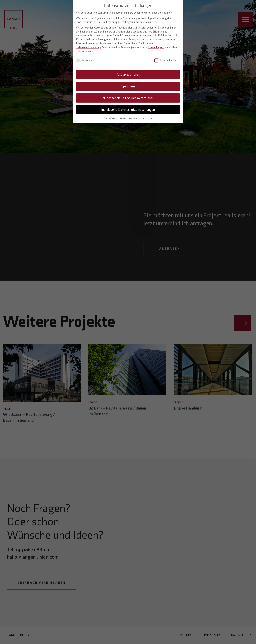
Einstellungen (156, 45)
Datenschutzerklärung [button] (130, 116)
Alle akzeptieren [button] (128, 72)
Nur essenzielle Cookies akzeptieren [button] (128, 95)
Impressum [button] (147, 116)
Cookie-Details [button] (111, 116)
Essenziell (85, 58)
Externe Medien (166, 58)
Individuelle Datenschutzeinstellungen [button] (128, 107)
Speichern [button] (128, 84)
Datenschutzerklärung (89, 45)
